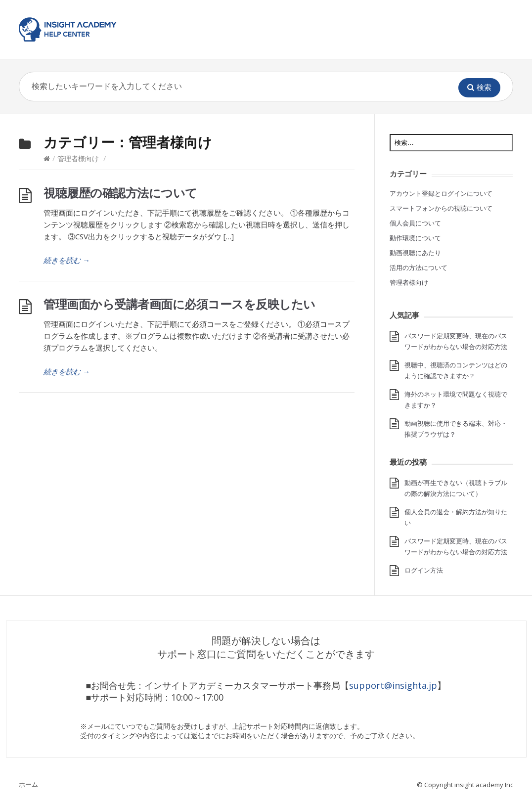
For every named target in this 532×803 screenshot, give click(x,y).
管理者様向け (78, 158)
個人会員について (415, 223)
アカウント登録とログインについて (441, 193)
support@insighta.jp (393, 685)
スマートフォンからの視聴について (441, 208)
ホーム (28, 784)
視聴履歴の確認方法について (120, 193)
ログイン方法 (424, 570)
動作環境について (415, 238)
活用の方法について (419, 268)
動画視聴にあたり (415, 253)
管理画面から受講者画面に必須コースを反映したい (179, 304)
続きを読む (67, 260)
